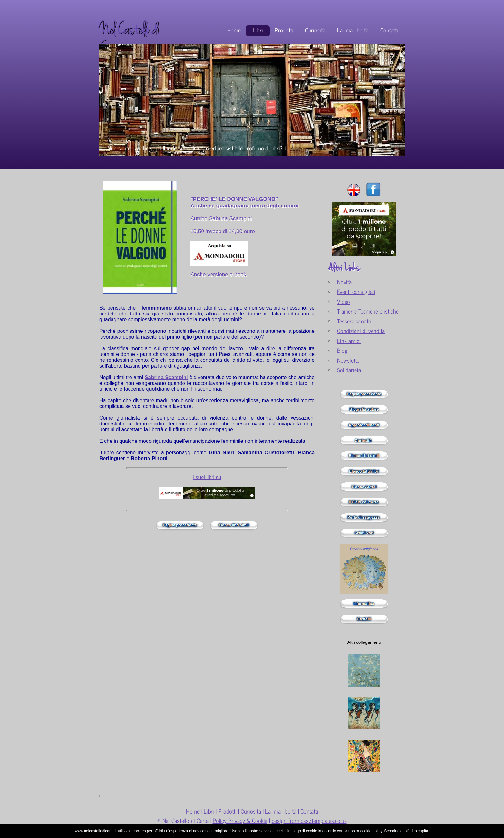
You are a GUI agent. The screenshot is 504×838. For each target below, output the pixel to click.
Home (234, 30)
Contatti (389, 30)
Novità (344, 282)
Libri (258, 30)
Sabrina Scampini (230, 219)
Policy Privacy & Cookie (240, 820)
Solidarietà (349, 370)
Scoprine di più (397, 831)
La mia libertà (353, 30)
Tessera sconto (354, 321)
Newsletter (349, 360)
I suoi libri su (207, 477)
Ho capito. (420, 831)
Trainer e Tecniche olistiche (368, 311)
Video (344, 301)
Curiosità (315, 30)
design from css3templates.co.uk (309, 820)
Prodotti (284, 30)
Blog (342, 350)
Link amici (349, 341)
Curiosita (251, 811)
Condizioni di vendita (361, 331)
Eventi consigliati (356, 291)
